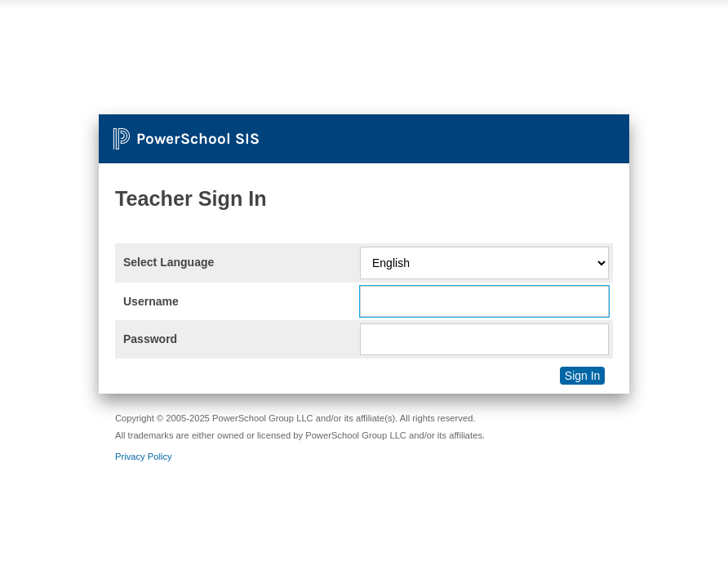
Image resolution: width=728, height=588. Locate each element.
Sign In (583, 376)
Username (151, 301)
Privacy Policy (144, 457)
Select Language (169, 262)
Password (150, 339)
